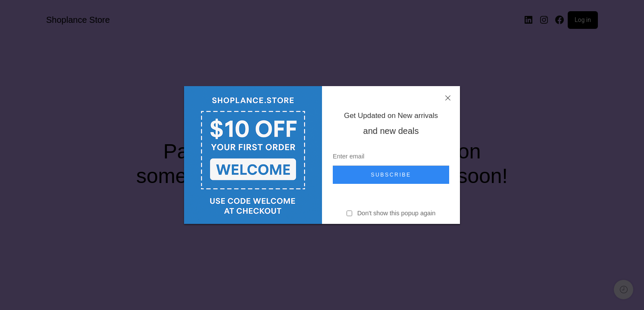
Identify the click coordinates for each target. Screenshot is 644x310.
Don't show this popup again (397, 213)
